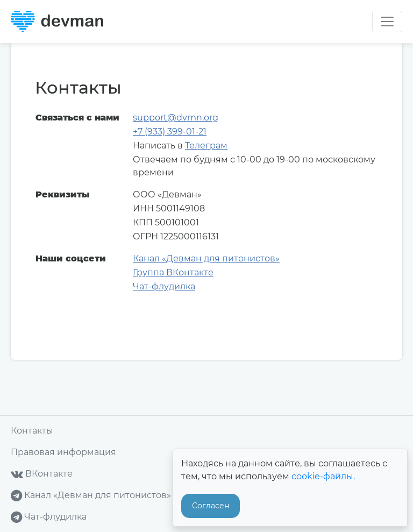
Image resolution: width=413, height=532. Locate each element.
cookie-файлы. (323, 476)
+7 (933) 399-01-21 (170, 132)
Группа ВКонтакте (173, 272)
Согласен (211, 506)
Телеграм (206, 146)
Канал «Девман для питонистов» (206, 258)
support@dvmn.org (176, 118)
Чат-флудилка (164, 286)
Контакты (32, 431)
